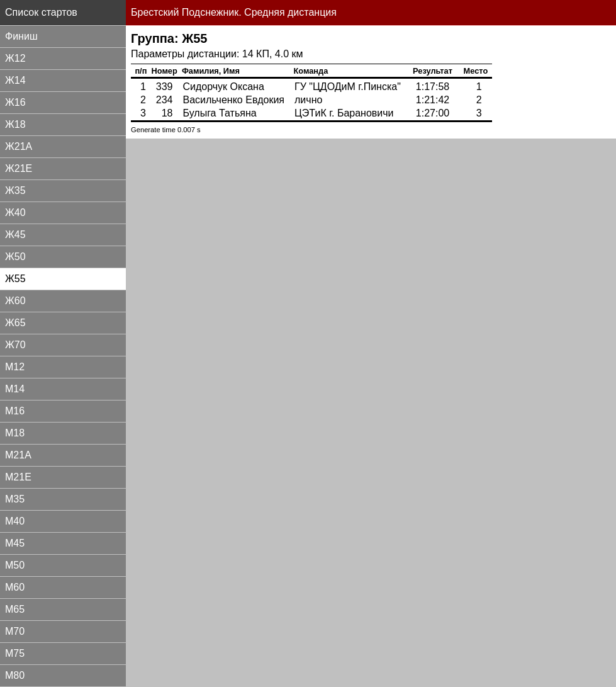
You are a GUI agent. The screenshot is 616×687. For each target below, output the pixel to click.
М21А (18, 455)
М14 (15, 389)
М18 (15, 433)
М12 (15, 367)
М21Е (18, 477)
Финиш (21, 36)
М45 (15, 543)
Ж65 (15, 323)
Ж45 (15, 235)
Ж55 (15, 279)
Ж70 (15, 345)
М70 (15, 631)
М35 (15, 499)
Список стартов (41, 12)
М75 (15, 653)
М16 (15, 411)
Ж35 (15, 190)
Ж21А (19, 146)
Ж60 (15, 301)
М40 (15, 521)
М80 (15, 675)
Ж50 (15, 257)
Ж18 (15, 124)
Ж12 (15, 58)
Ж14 (15, 80)
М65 (15, 609)
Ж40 (15, 213)
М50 (15, 565)
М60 (15, 587)
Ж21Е (19, 168)
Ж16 (15, 102)
